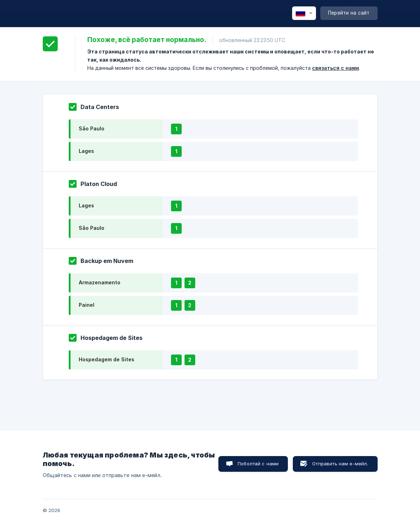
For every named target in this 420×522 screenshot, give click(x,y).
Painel (87, 305)
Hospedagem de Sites (107, 359)
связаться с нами (336, 68)
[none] (304, 13)
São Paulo (92, 128)
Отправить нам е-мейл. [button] (340, 464)
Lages (86, 151)
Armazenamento (100, 282)
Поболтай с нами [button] (258, 464)
